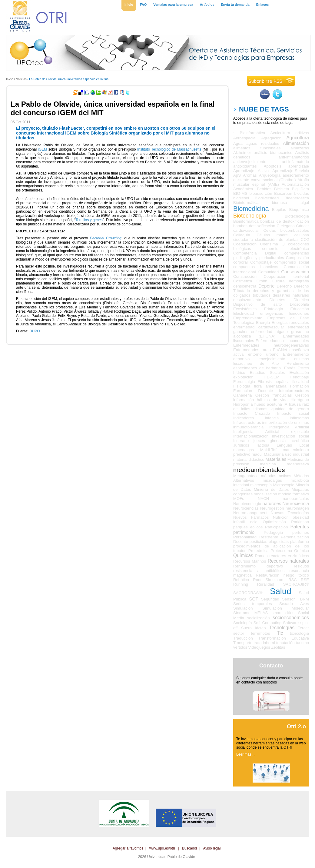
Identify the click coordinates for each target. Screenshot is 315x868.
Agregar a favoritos (128, 848)
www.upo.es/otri (162, 848)
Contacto (271, 666)
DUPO (35, 331)
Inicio (10, 79)
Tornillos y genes (89, 220)
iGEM (42, 149)
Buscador (190, 848)
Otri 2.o (296, 727)
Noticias (21, 79)
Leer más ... (246, 754)
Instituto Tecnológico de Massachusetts (169, 149)
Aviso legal (212, 848)
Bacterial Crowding (106, 238)
